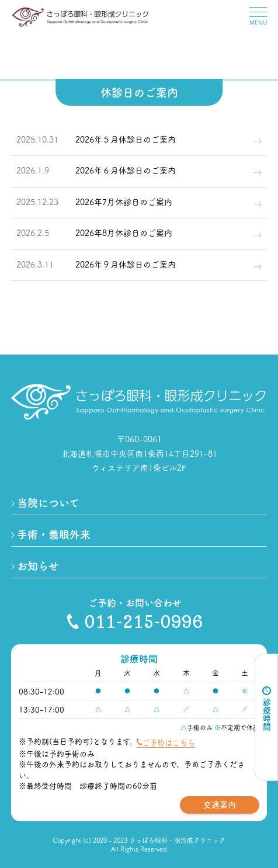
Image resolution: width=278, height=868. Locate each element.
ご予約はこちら (168, 742)
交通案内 (220, 804)
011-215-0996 (135, 622)
